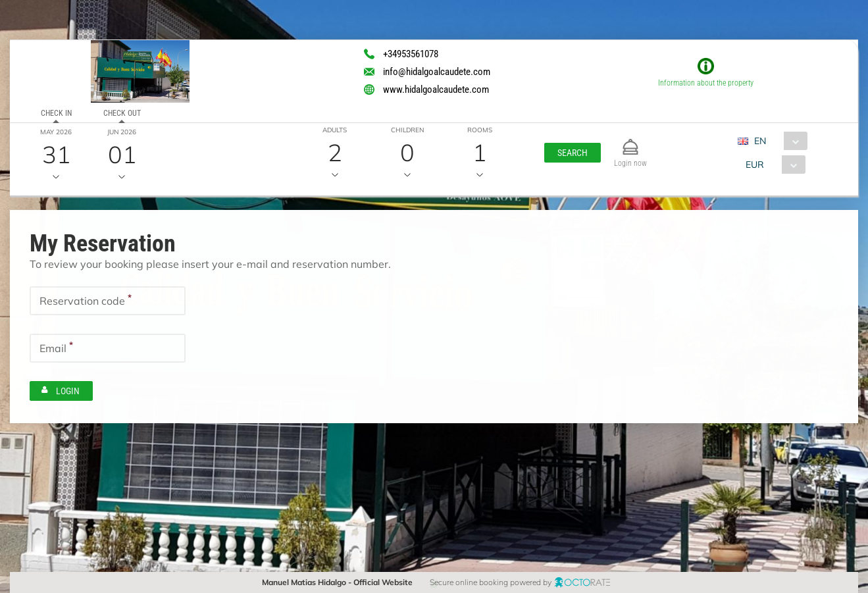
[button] (573, 153)
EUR (755, 165)
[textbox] (108, 301)
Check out (122, 113)
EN (760, 141)
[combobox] (778, 141)
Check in (56, 113)
